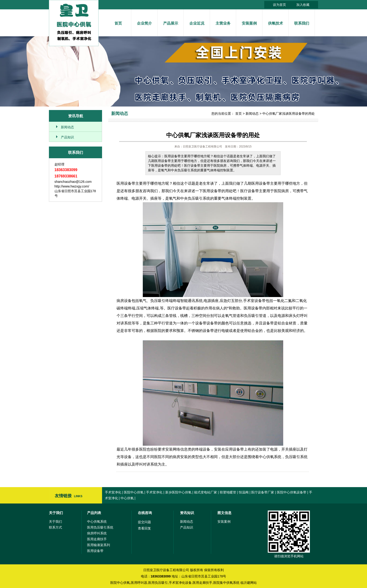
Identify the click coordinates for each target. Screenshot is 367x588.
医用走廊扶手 (97, 539)
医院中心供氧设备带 (292, 492)
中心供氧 (127, 498)
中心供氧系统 (97, 522)
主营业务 (223, 23)
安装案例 (249, 23)
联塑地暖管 (228, 492)
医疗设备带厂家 (263, 492)
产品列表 (94, 513)
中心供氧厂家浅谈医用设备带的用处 (289, 114)
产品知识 (67, 137)
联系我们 (302, 23)
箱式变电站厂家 (206, 492)
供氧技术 (275, 23)
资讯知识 (187, 513)
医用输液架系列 (99, 545)
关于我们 (56, 513)
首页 (118, 23)
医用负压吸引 (158, 583)
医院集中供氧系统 (226, 583)
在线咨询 (145, 513)
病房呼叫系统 (97, 533)
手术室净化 (113, 492)
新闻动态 (67, 127)
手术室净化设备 (180, 583)
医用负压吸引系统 (100, 527)
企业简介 (144, 23)
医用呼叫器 (139, 583)
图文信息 (224, 513)
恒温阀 (244, 492)
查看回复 (144, 528)
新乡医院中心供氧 (178, 492)
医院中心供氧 (134, 492)
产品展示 (171, 23)
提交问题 (144, 522)
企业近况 (197, 23)
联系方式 (55, 527)
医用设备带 (95, 551)
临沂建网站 (249, 583)
